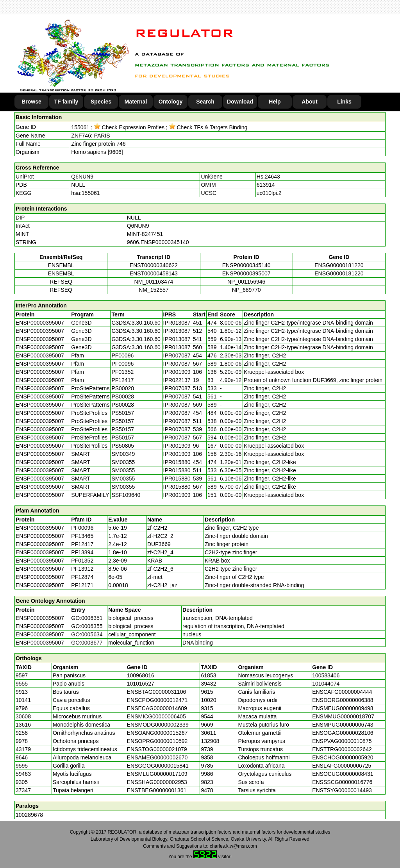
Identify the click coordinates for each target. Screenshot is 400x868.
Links (344, 102)
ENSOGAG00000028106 (343, 733)
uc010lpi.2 (269, 193)
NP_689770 (246, 290)
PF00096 (82, 528)
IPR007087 (177, 355)
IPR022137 (177, 380)
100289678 (29, 815)
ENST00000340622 (154, 265)
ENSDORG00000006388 (343, 700)
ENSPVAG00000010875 (342, 741)
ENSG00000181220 (339, 265)
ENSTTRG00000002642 (342, 749)
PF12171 (82, 585)
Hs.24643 (268, 177)
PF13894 (82, 552)
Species (101, 102)
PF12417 (82, 544)
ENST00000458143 (154, 273)
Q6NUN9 (82, 177)
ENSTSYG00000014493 (342, 790)
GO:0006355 (87, 626)
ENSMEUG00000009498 (343, 708)
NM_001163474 (154, 282)
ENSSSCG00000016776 (342, 782)
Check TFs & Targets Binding (208, 127)
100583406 (326, 675)
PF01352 (82, 561)
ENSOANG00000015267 (157, 733)
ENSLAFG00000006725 (342, 766)
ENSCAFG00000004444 (342, 692)
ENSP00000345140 (246, 265)
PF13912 (82, 569)
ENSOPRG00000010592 (157, 741)
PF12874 (82, 577)
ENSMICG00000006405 (156, 716)
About (309, 102)
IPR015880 (177, 462)
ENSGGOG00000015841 (158, 766)
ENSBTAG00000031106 (157, 692)
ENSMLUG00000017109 (157, 774)
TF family (66, 102)
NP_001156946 (246, 282)
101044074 (326, 684)
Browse (31, 102)
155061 (80, 127)
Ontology (171, 102)
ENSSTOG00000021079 (157, 749)
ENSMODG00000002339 (158, 725)
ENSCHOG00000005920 (343, 757)
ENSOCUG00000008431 (343, 774)
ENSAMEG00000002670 (157, 757)
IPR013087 (177, 323)
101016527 (141, 684)
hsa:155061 (85, 193)
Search (205, 102)
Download (240, 102)
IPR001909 (177, 372)
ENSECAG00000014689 (157, 708)
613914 (266, 185)
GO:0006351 (87, 618)
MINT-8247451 (145, 234)
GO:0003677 (87, 643)
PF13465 (82, 536)
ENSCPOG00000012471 (157, 700)
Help (275, 102)
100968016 (141, 675)
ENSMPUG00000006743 (343, 725)
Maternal (136, 102)
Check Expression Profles (129, 127)
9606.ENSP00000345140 (158, 242)
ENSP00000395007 (246, 273)
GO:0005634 (87, 634)
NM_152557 (154, 290)
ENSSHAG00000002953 (157, 782)
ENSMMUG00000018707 (343, 716)
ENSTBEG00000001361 (157, 790)
